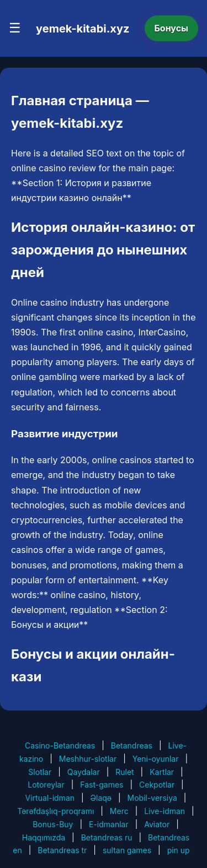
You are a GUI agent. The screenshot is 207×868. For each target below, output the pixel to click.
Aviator (157, 824)
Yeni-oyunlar (156, 759)
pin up (179, 850)
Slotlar (40, 772)
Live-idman (164, 811)
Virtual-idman (50, 798)
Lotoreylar (46, 785)
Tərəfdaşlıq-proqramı (55, 811)
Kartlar (162, 772)
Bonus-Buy (53, 824)
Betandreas (132, 745)
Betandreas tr (62, 850)
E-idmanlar (109, 824)
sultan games (127, 850)
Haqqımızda (44, 837)
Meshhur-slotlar (88, 759)
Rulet (124, 772)
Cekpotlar (157, 785)
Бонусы (172, 28)
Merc (119, 811)
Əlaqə (101, 798)
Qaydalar (84, 772)
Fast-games (102, 785)
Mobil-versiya (152, 798)
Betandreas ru (107, 837)
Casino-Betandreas (60, 745)
